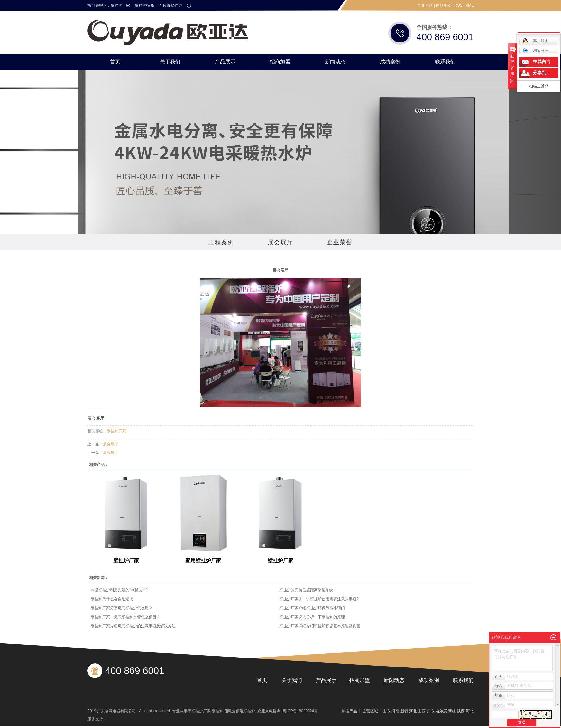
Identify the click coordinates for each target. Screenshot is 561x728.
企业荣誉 (340, 242)
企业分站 (425, 5)
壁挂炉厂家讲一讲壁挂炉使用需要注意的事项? (319, 599)
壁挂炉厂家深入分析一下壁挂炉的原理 (312, 617)
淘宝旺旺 (535, 51)
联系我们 (445, 62)
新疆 (404, 711)
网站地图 (444, 5)
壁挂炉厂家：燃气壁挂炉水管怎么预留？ (125, 617)
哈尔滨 (441, 711)
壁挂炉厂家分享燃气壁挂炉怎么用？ (122, 608)
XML (469, 5)
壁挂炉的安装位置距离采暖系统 (306, 590)
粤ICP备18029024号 (300, 711)
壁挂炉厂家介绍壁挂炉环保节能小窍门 (312, 608)
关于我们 (170, 62)
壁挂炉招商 (144, 5)
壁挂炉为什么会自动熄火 (112, 599)
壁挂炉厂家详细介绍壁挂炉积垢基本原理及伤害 (320, 626)
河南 (395, 711)
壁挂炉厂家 (120, 5)
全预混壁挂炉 (170, 5)
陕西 (461, 711)
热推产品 (349, 711)
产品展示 (225, 62)
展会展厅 (280, 242)
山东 (387, 711)
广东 (431, 711)
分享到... (541, 73)
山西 (422, 711)
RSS (459, 5)
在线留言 (542, 62)
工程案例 (221, 242)
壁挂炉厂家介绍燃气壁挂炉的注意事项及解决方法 (133, 626)
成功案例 (390, 62)
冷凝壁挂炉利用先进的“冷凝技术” (119, 590)
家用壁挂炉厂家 (203, 560)
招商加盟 (280, 62)
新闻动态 (335, 62)
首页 (115, 62)
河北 (413, 711)
